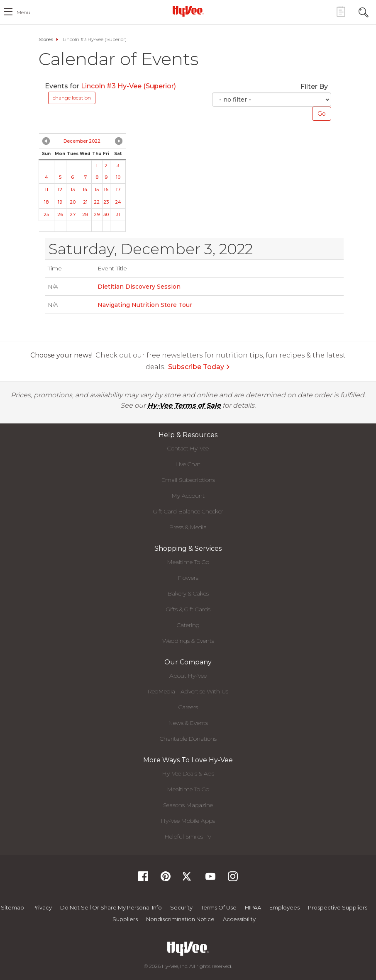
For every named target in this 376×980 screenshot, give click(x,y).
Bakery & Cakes (188, 593)
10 (118, 177)
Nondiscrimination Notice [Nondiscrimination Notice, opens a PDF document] (180, 919)
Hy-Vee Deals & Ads (188, 773)
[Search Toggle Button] (364, 11)
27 (73, 214)
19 (60, 202)
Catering (188, 625)
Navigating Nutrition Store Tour (145, 305)
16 (106, 190)
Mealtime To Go (188, 562)
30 (106, 214)
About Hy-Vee (188, 676)
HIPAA (253, 907)
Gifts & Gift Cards (188, 609)
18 (46, 202)
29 (97, 214)
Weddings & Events (188, 641)
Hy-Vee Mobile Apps (188, 821)
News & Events (188, 723)
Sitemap (12, 907)
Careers (188, 707)
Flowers (188, 578)
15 (97, 190)
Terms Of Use (219, 907)
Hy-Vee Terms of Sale (184, 405)
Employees (284, 907)
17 (118, 190)
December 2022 (82, 141)
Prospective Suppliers (338, 907)
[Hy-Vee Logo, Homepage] (188, 11)
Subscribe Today (199, 367)
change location (72, 98)
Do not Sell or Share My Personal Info (111, 907)
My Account (188, 496)
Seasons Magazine (188, 805)
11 (46, 190)
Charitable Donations (188, 739)
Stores (46, 39)
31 (118, 214)
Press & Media (188, 527)
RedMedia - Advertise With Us (188, 691)
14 (85, 190)
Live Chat (188, 464)
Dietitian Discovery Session (139, 287)
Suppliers (125, 919)
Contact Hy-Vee (188, 448)
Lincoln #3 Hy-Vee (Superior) (128, 86)
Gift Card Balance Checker (188, 511)
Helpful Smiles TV (188, 837)
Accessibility (239, 919)
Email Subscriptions (188, 480)
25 (46, 214)
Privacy (42, 907)
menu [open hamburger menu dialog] (23, 12)
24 (118, 202)
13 (73, 190)
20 (73, 202)
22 (97, 202)
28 (85, 214)
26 (60, 214)
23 (106, 202)
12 (60, 190)
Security (181, 907)
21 (85, 202)
